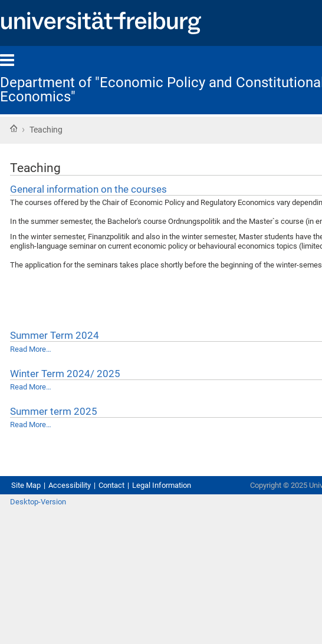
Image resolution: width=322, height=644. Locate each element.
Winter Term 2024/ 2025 (65, 374)
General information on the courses (88, 189)
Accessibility (70, 485)
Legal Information (162, 485)
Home (14, 128)
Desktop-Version (38, 502)
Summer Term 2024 (55, 335)
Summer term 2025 (54, 411)
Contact (111, 485)
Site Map (26, 485)
